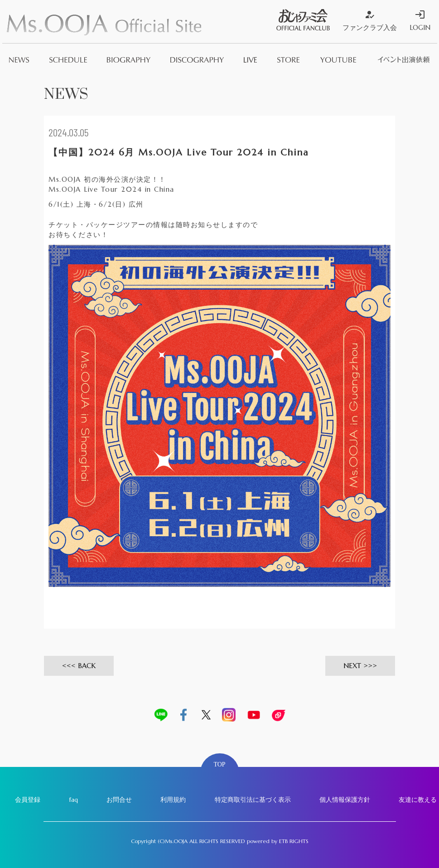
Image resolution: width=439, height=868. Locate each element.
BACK (87, 666)
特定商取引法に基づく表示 (253, 800)
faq (73, 800)
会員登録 (28, 800)
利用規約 (173, 800)
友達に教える (418, 800)
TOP (219, 764)
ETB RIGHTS (294, 841)
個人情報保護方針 (345, 800)
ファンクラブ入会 (370, 20)
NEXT (352, 666)
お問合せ (119, 800)
